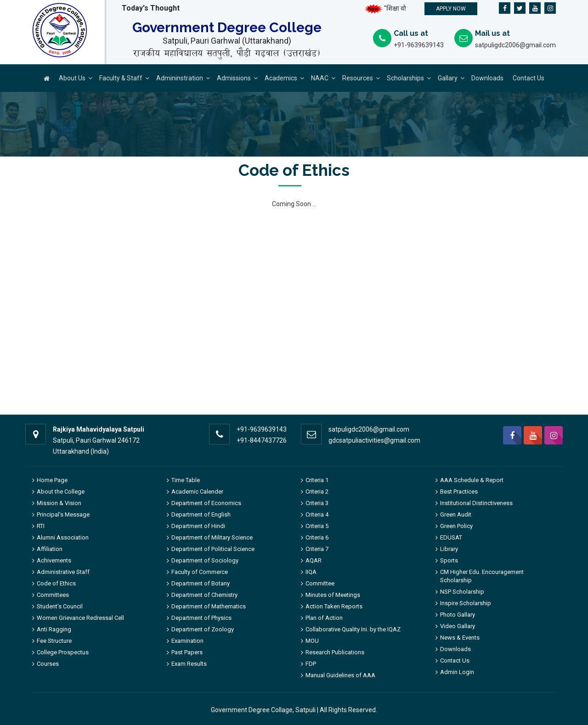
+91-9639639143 (419, 45)
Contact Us (529, 78)
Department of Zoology (203, 629)
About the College (61, 492)
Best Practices (459, 492)
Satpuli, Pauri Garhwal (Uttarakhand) (227, 41)
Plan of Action (324, 618)
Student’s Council (60, 606)
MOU (312, 641)
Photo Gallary (458, 615)
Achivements (54, 560)
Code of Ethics (56, 583)
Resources (358, 78)
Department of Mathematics (209, 606)
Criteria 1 (317, 480)
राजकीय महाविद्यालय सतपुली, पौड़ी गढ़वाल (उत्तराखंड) (227, 53)
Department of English (201, 514)
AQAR (314, 560)
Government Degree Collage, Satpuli (263, 710)
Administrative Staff (63, 572)
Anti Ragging (54, 629)
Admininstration (180, 78)
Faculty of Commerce (200, 572)
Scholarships (405, 78)
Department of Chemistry (204, 595)
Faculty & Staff (121, 78)
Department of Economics (206, 503)
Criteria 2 (317, 492)
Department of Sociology (205, 560)
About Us (72, 78)
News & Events (460, 638)
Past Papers (187, 652)
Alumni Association (63, 537)
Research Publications (335, 652)
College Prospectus (63, 652)
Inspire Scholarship (466, 603)
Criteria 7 (317, 549)
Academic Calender (197, 492)
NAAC (320, 78)
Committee (320, 583)
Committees (53, 595)
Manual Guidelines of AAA (340, 675)
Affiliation (50, 549)
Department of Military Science (212, 537)
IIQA (311, 572)
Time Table (186, 480)
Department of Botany (201, 583)
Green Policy (456, 526)
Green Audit (456, 514)
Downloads (487, 78)
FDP (311, 664)
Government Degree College (227, 28)
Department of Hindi (198, 526)
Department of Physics (201, 618)
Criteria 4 (317, 514)
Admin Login (457, 672)
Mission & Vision (59, 503)
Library (449, 549)
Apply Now (451, 9)
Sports (449, 560)
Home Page (52, 480)
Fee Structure (54, 641)
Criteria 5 (317, 526)
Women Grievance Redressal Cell (80, 618)
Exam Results (189, 664)
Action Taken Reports (334, 606)
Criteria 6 (317, 537)
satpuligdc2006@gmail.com (515, 45)
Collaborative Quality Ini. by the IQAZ (353, 629)
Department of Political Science (213, 549)
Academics (281, 78)
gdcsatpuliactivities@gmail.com (374, 440)
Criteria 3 (317, 503)
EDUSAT (451, 537)
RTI (41, 526)
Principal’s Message (63, 514)
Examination (187, 641)
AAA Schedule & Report (472, 480)
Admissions (234, 78)
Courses (48, 664)
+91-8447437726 (262, 440)
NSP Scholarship (462, 592)
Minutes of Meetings (333, 595)
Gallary (448, 78)
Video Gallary (458, 626)
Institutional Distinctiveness (476, 503)
